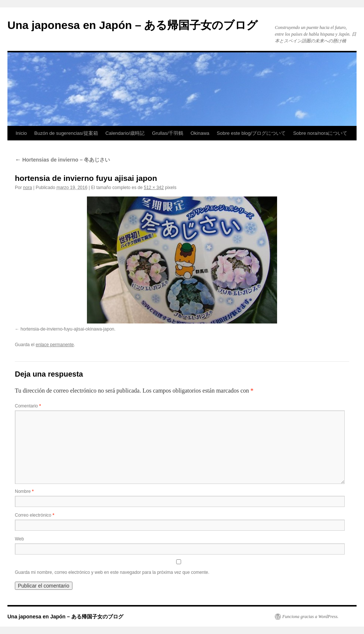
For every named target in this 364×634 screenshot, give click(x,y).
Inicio (21, 133)
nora (27, 188)
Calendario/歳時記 (125, 133)
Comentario (28, 406)
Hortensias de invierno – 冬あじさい (62, 160)
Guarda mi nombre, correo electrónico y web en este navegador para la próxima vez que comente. (112, 572)
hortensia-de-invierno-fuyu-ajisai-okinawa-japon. (68, 329)
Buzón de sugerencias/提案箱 (66, 133)
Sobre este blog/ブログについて (251, 133)
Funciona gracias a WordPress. (310, 617)
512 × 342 (154, 188)
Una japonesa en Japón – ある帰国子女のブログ (133, 25)
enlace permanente (55, 345)
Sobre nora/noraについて (320, 133)
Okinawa (200, 133)
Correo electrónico (35, 515)
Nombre (24, 491)
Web (19, 539)
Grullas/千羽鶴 (168, 133)
